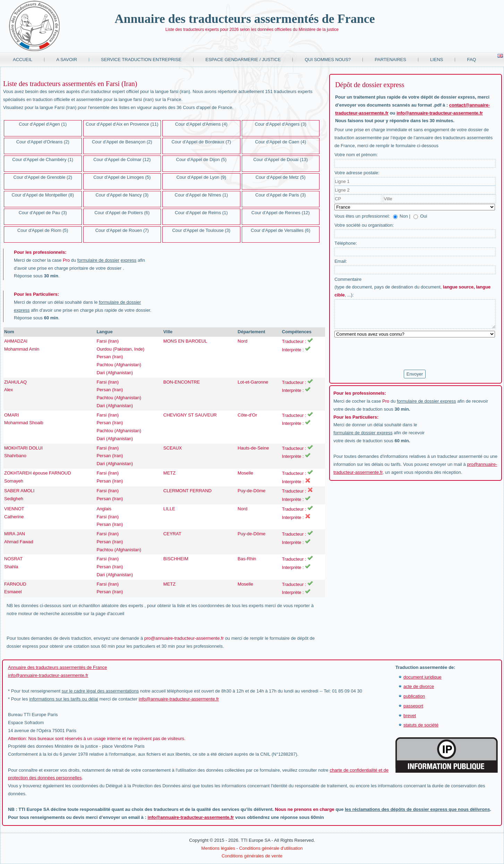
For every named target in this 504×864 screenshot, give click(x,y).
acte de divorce (419, 686)
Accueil (23, 60)
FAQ (471, 60)
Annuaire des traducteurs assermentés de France (245, 19)
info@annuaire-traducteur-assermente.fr (440, 113)
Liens (437, 60)
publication (414, 696)
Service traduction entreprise (141, 60)
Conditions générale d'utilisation (271, 848)
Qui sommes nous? (328, 60)
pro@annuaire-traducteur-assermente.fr (184, 638)
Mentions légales (218, 848)
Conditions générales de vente (252, 856)
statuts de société (421, 725)
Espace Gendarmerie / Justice (243, 60)
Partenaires (390, 60)
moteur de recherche (39, 614)
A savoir (67, 60)
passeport (413, 706)
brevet (410, 716)
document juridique (422, 677)
